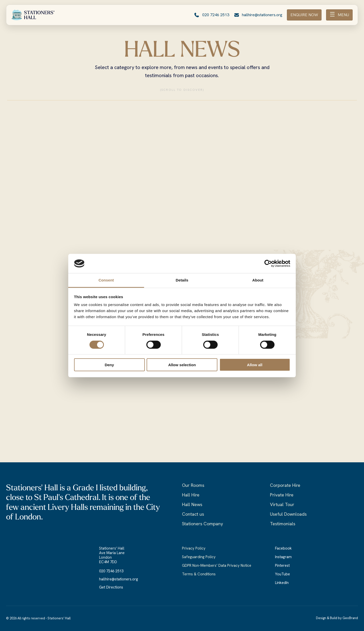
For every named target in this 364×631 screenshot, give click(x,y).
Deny (109, 365)
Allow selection (182, 365)
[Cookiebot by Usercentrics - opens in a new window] (268, 264)
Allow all (255, 365)
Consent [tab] (106, 280)
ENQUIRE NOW (304, 15)
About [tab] (258, 280)
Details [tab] (182, 280)
